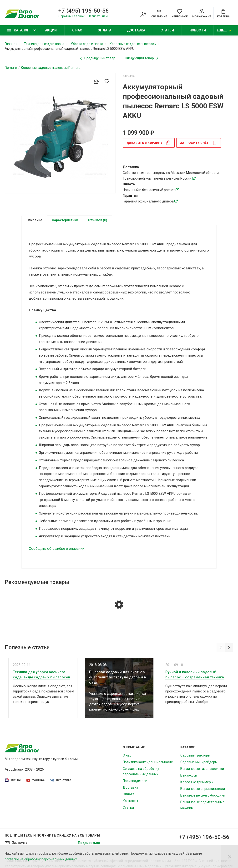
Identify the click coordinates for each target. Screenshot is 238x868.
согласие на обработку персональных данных (41, 859)
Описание (34, 220)
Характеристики (65, 220)
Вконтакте (61, 781)
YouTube (36, 781)
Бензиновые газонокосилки (202, 770)
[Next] (229, 648)
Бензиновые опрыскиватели (203, 790)
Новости (198, 30)
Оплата (104, 30)
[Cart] (223, 13)
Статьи (167, 30)
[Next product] (142, 58)
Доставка (136, 30)
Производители (135, 782)
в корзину (149, 143)
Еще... (222, 30)
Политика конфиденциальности (148, 763)
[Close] (230, 857)
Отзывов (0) (98, 220)
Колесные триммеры (197, 783)
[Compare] (159, 13)
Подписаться (89, 844)
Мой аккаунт (202, 14)
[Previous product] (98, 58)
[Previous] (221, 648)
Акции (51, 30)
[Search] (143, 14)
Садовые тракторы (195, 757)
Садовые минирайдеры (199, 763)
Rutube (13, 781)
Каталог (18, 30)
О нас (77, 30)
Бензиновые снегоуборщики (203, 797)
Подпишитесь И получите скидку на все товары (52, 837)
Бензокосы (189, 777)
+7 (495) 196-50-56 (84, 11)
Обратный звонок (71, 16)
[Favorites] (180, 13)
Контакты (130, 802)
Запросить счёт (198, 143)
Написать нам (98, 16)
